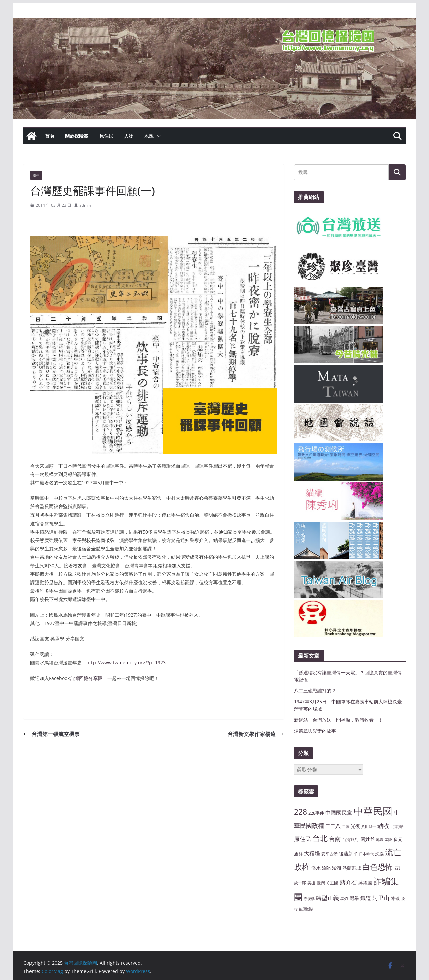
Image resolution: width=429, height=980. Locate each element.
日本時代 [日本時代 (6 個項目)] (366, 854)
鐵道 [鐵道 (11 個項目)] (366, 898)
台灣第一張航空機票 (52, 734)
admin (85, 205)
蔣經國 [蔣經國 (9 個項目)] (365, 883)
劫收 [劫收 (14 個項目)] (383, 825)
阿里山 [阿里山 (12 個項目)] (381, 898)
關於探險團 (77, 136)
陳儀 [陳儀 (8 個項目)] (395, 898)
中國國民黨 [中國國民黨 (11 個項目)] (339, 813)
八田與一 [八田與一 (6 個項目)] (369, 826)
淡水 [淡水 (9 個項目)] (316, 868)
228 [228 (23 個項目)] (300, 812)
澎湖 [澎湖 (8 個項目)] (336, 868)
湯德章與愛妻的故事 (315, 731)
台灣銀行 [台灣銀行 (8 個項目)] (351, 839)
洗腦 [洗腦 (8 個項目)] (379, 854)
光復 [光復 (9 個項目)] (355, 826)
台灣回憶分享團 (86, 678)
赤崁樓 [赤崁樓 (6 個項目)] (309, 899)
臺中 (36, 175)
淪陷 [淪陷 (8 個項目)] (326, 868)
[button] (157, 136)
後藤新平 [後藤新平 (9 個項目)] (348, 853)
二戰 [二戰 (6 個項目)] (346, 826)
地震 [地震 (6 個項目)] (380, 840)
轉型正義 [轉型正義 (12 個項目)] (327, 898)
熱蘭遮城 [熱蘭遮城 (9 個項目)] (352, 868)
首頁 (50, 136)
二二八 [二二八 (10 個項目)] (333, 826)
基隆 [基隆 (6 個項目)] (388, 840)
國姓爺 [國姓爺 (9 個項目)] (368, 839)
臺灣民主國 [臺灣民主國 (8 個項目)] (328, 883)
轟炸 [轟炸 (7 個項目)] (344, 898)
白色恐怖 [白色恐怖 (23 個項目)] (378, 867)
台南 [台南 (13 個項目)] (335, 839)
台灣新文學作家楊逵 (256, 734)
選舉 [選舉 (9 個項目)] (354, 898)
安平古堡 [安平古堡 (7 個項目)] (329, 854)
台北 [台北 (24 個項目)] (320, 838)
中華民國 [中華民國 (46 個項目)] (373, 811)
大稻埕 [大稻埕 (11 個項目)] (312, 853)
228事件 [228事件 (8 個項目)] (316, 813)
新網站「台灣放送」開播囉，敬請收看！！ (339, 720)
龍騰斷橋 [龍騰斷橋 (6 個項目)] (306, 909)
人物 (129, 136)
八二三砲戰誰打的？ (315, 691)
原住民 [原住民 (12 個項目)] (302, 839)
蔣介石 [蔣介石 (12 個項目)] (348, 882)
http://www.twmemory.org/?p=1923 (126, 662)
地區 (149, 136)
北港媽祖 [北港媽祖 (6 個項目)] (398, 826)
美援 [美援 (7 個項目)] (311, 883)
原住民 (106, 136)
